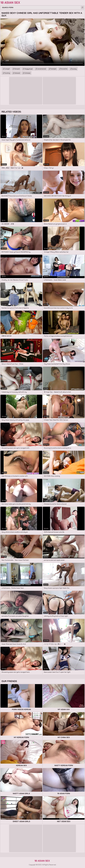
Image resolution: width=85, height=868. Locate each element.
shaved (17, 73)
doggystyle (29, 69)
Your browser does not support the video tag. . (42, 42)
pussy (74, 69)
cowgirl (7, 69)
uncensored (42, 69)
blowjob (17, 69)
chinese (28, 73)
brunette (64, 69)
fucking (7, 73)
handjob (54, 69)
